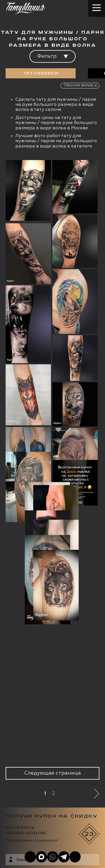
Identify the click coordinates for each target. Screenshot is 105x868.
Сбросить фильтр (79, 85)
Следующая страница (53, 466)
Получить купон (73, 619)
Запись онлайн (25, 816)
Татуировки (41, 73)
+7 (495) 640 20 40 (38, 777)
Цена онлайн (65, 816)
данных (57, 605)
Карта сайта (16, 857)
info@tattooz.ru (35, 788)
